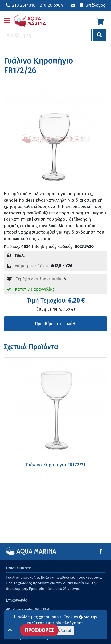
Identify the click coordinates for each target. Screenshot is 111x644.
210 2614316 (21, 5)
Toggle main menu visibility (8, 19)
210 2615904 (51, 5)
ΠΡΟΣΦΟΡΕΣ (39, 630)
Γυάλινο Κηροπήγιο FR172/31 (55, 465)
